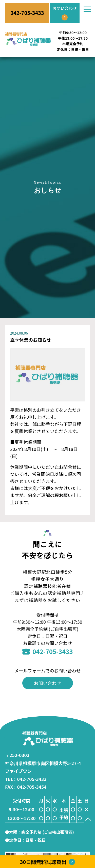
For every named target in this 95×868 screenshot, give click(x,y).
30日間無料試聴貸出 (48, 862)
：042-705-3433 (26, 779)
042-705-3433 (47, 651)
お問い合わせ (48, 683)
